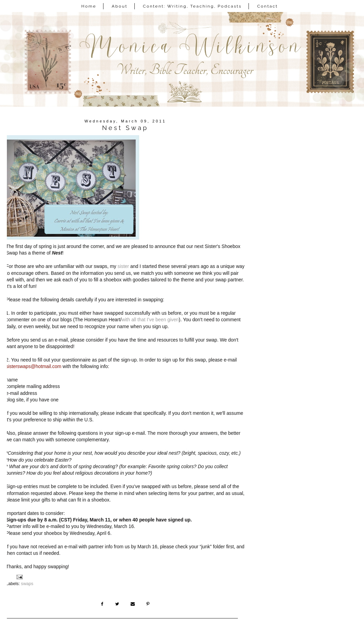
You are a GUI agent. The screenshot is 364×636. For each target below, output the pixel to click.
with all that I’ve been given (150, 320)
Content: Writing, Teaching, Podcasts (192, 6)
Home (89, 6)
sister (123, 266)
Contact (267, 6)
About (120, 6)
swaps (27, 584)
